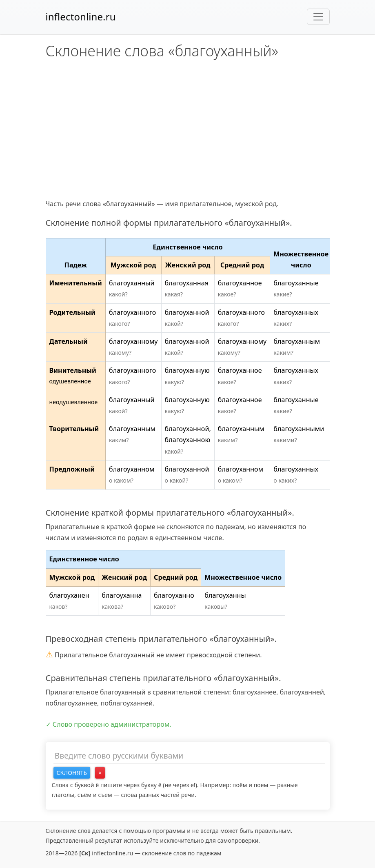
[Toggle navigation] (318, 17)
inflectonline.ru (81, 17)
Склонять (72, 773)
